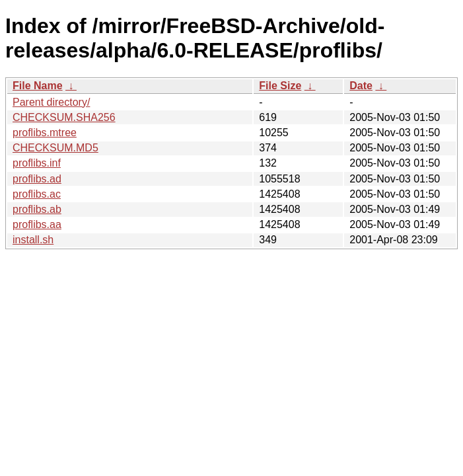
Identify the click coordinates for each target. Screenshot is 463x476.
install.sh (33, 240)
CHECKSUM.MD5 (55, 148)
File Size (280, 86)
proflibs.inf (37, 163)
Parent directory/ (51, 102)
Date (361, 86)
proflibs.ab (37, 209)
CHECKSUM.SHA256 (64, 117)
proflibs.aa (37, 224)
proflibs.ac (37, 194)
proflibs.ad (37, 179)
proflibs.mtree (45, 133)
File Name (38, 86)
